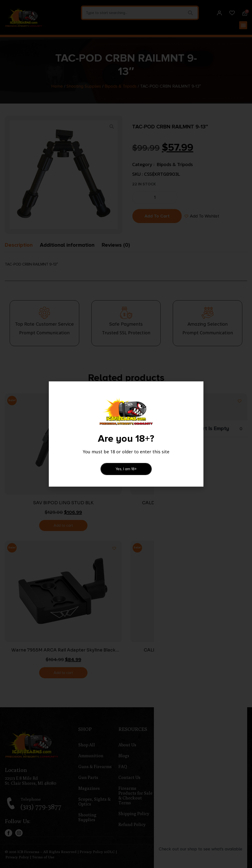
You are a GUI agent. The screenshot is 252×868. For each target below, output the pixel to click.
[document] (126, 434)
